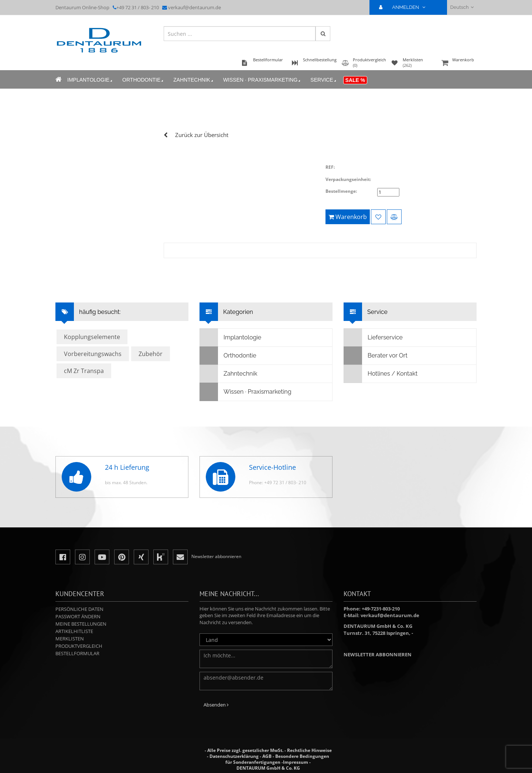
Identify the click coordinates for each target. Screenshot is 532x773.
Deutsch (462, 7)
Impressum (296, 762)
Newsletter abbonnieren (378, 654)
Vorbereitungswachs (93, 354)
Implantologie (90, 80)
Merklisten (70, 639)
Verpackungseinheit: (348, 179)
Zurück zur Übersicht (202, 135)
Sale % (355, 80)
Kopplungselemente (92, 337)
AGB (267, 756)
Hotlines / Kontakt (381, 374)
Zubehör (151, 354)
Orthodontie (143, 80)
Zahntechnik (194, 80)
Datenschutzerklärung (234, 756)
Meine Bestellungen (81, 624)
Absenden (216, 705)
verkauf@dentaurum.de (195, 7)
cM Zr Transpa (84, 371)
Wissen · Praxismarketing (262, 80)
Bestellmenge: (341, 191)
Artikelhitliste (74, 631)
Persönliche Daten (79, 609)
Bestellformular (77, 653)
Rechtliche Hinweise (309, 750)
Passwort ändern (78, 616)
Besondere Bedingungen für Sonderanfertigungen (277, 759)
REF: (330, 167)
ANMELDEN (405, 7)
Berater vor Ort (376, 356)
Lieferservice (373, 338)
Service (324, 80)
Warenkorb (458, 63)
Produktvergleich (79, 646)
